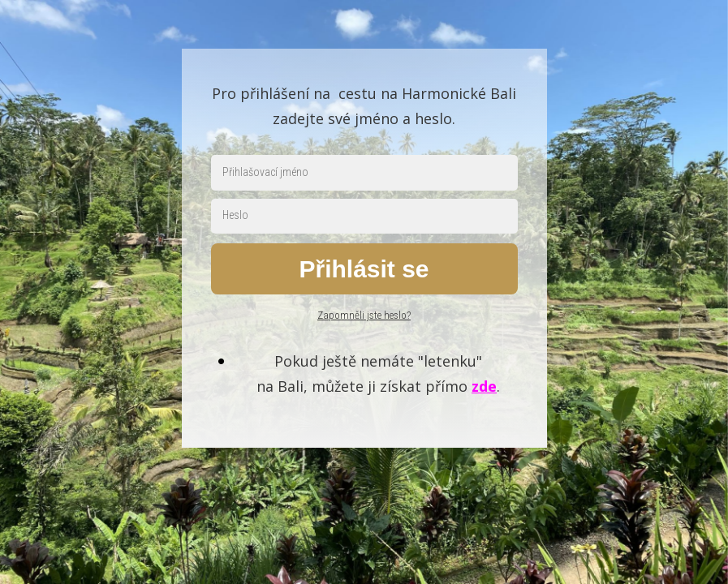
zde (484, 386)
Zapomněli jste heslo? (364, 315)
